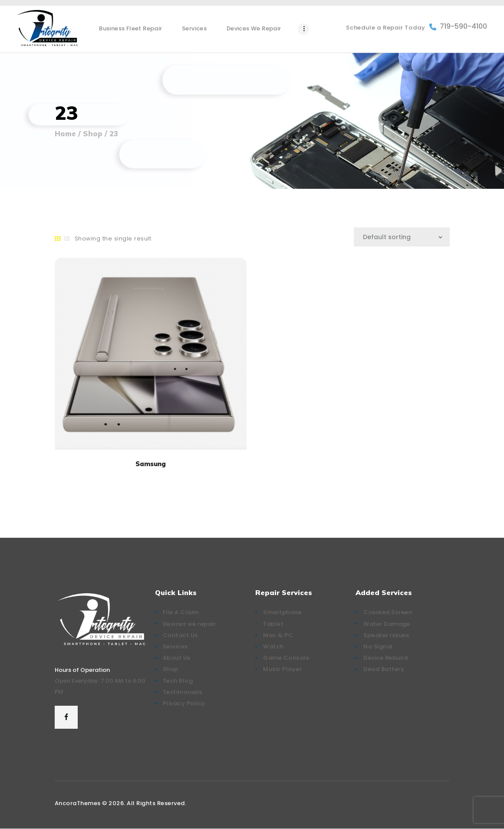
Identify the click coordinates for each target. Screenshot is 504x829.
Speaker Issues (386, 635)
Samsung (151, 464)
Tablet (273, 624)
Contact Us (180, 635)
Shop (93, 133)
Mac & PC (278, 635)
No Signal (378, 646)
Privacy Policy (184, 703)
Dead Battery (384, 669)
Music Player (282, 669)
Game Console (286, 658)
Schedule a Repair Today (385, 28)
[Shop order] (402, 237)
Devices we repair (189, 624)
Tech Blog (178, 681)
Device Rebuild (385, 658)
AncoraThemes (78, 803)
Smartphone (282, 612)
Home (65, 134)
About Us (177, 658)
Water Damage (387, 624)
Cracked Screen (388, 612)
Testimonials (183, 692)
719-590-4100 (458, 27)
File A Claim (181, 612)
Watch (273, 646)
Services (175, 646)
